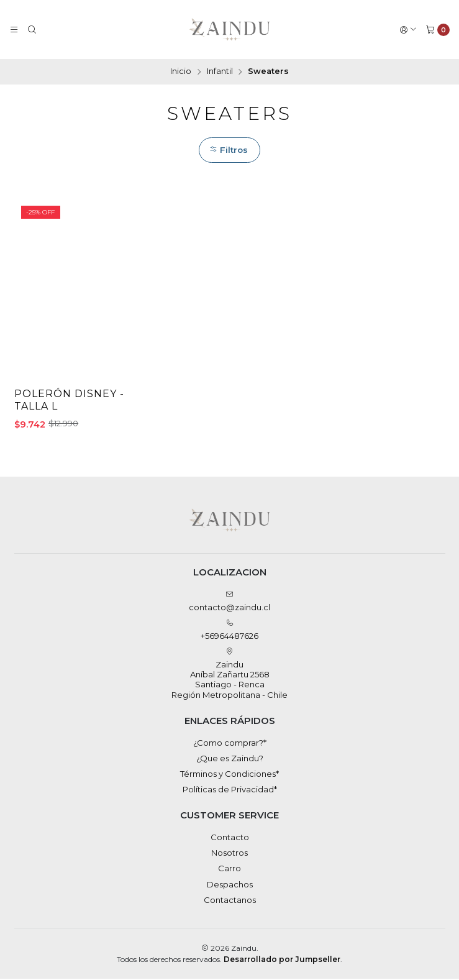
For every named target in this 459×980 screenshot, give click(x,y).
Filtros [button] (228, 150)
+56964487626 (229, 631)
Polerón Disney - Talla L (70, 401)
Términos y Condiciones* (229, 775)
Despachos (230, 886)
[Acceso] (408, 30)
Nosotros (229, 854)
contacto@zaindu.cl (229, 602)
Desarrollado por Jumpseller (282, 960)
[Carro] (438, 30)
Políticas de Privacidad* (230, 790)
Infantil (220, 72)
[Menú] (14, 30)
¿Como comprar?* (230, 743)
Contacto (230, 838)
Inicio (181, 72)
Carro (229, 869)
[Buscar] (32, 30)
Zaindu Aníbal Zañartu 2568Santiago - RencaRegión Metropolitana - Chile (229, 675)
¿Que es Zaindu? (230, 759)
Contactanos (230, 901)
